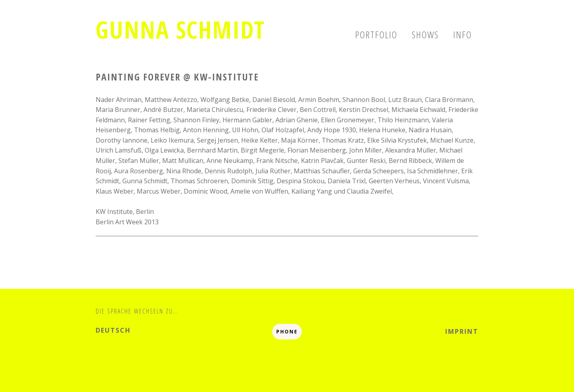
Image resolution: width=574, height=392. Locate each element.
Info (463, 34)
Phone (287, 332)
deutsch (113, 330)
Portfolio (376, 34)
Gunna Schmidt (180, 29)
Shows (425, 34)
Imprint (462, 331)
